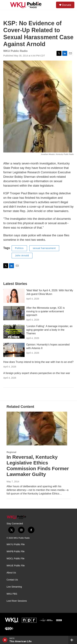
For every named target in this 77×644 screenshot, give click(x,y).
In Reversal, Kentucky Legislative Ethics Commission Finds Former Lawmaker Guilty (38, 466)
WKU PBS (12, 594)
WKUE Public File (16, 566)
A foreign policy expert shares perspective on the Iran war (37, 373)
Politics (19, 248)
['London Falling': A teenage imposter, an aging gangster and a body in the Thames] (14, 332)
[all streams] (73, 640)
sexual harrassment (44, 248)
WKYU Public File (16, 544)
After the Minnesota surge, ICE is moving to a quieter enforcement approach (45, 311)
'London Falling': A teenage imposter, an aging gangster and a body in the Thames (49, 330)
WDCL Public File (15, 559)
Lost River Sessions (17, 601)
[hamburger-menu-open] (5, 5)
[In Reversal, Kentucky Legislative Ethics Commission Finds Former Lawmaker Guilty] (37, 429)
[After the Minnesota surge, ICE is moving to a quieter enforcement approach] (14, 313)
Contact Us (12, 580)
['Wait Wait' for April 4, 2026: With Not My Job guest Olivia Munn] (14, 296)
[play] (5, 640)
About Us (11, 573)
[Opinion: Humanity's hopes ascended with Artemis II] (14, 350)
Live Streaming (14, 587)
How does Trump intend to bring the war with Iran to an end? (38, 362)
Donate (67, 5)
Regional (11, 452)
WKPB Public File (16, 552)
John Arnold (22, 256)
